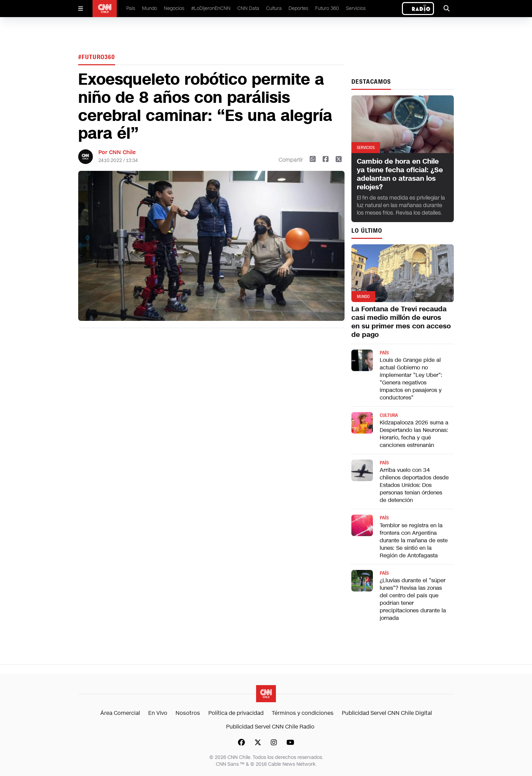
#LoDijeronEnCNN (211, 8)
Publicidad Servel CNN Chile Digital (387, 713)
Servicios (356, 8)
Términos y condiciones (303, 713)
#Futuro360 (97, 57)
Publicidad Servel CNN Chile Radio (270, 727)
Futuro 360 (327, 8)
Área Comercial (120, 713)
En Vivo (158, 713)
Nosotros (188, 713)
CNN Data (248, 8)
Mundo (150, 8)
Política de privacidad (236, 713)
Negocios (174, 8)
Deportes (298, 8)
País (131, 8)
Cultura (274, 8)
